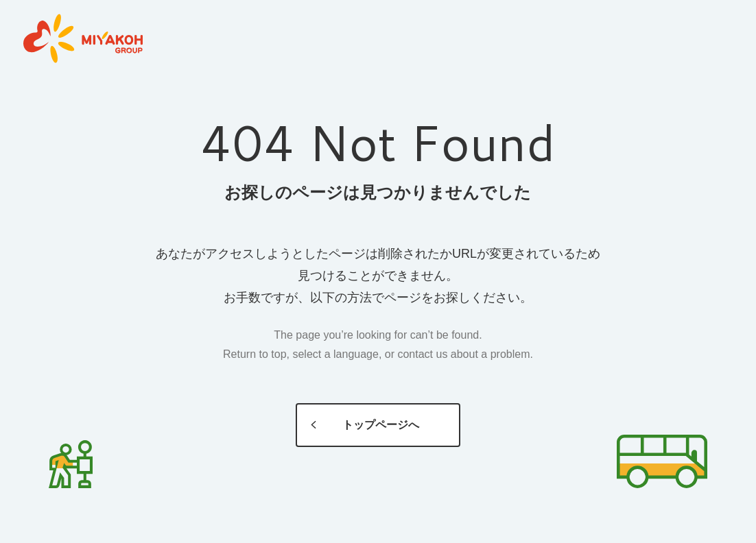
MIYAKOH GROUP (83, 39)
